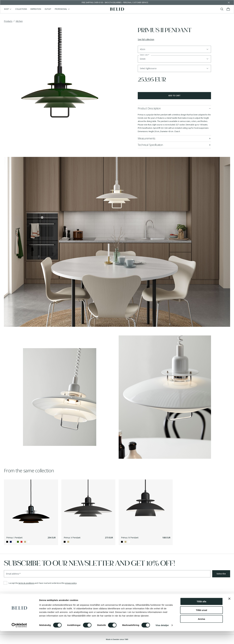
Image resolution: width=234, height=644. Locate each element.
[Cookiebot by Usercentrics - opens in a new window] (19, 638)
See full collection (146, 39)
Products (8, 21)
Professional (62, 9)
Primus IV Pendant (130, 538)
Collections (21, 9)
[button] (174, 68)
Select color (145, 55)
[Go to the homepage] (117, 9)
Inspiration (36, 9)
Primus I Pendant (14, 538)
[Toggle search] (222, 9)
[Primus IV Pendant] (146, 507)
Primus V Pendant (72, 538)
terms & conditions (26, 583)
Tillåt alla (201, 614)
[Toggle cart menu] (228, 9)
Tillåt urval (202, 623)
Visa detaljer (162, 638)
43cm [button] (142, 49)
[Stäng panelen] (229, 611)
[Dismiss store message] (229, 3)
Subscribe (221, 574)
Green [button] (143, 59)
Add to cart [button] (174, 96)
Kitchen (19, 21)
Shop (8, 9)
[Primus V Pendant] (88, 507)
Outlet (48, 9)
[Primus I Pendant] (31, 507)
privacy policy (71, 583)
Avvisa (201, 632)
